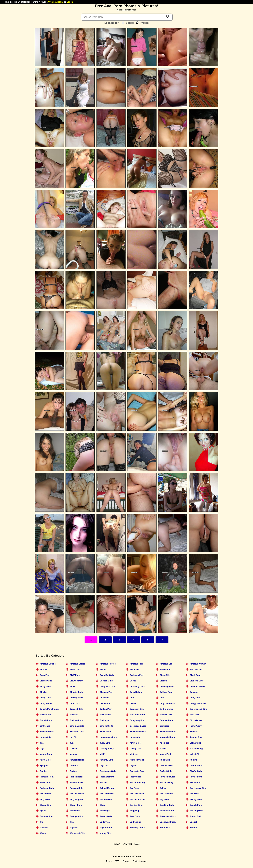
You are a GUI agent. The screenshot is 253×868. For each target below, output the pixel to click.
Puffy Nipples (76, 782)
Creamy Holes (77, 698)
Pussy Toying (166, 782)
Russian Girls (76, 788)
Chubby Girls (76, 692)
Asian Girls (75, 669)
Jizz (42, 743)
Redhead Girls (47, 788)
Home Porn (105, 732)
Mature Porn (46, 754)
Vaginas (74, 828)
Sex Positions (167, 794)
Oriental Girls (166, 765)
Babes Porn (165, 669)
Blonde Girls (46, 681)
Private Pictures (168, 777)
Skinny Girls (196, 799)
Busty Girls (45, 686)
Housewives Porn (108, 737)
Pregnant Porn (107, 777)
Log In (70, 2)
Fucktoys (104, 720)
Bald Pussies (196, 669)
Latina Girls (195, 743)
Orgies (133, 765)
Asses (103, 669)
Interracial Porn (167, 737)
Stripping (134, 811)
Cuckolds (104, 698)
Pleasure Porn (47, 777)
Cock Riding (136, 692)
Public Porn (45, 782)
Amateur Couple (48, 664)
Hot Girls (74, 737)
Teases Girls (106, 816)
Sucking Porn (196, 811)
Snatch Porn (196, 805)
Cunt (162, 698)
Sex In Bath (45, 794)
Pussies (104, 782)
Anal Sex (44, 669)
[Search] (127, 17)
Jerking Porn (196, 737)
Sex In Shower (77, 794)
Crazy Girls (45, 698)
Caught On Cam (108, 686)
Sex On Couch (137, 794)
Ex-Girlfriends (167, 709)
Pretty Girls (135, 777)
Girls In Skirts (106, 726)
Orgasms (104, 765)
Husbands (135, 737)
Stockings (105, 811)
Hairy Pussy (196, 726)
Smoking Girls (167, 805)
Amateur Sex (166, 664)
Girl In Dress (196, 720)
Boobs (133, 681)
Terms (109, 861)
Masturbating (196, 749)
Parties (73, 771)
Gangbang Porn (137, 720)
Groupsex (165, 726)
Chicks (43, 692)
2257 (117, 861)
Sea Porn (134, 788)
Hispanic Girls (77, 732)
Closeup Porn (106, 692)
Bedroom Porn (137, 675)
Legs (42, 749)
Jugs (72, 743)
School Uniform (107, 788)
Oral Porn (74, 765)
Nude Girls (165, 760)
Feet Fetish (105, 715)
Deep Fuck (105, 703)
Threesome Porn (168, 816)
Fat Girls (74, 715)
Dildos (133, 703)
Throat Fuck (196, 816)
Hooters (194, 732)
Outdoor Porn (196, 765)
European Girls (137, 709)
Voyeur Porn (106, 828)
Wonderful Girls (77, 833)
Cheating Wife (167, 686)
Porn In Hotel (76, 777)
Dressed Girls (76, 709)
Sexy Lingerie (76, 799)
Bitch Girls (165, 675)
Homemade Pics (138, 732)
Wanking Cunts (137, 828)
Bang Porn (45, 675)
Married (163, 749)
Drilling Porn (106, 709)
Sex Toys (194, 794)
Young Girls (106, 833)
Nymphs (44, 765)
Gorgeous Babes (138, 726)
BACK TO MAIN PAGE (126, 844)
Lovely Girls (136, 749)
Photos (142, 23)
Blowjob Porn (76, 681)
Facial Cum (45, 715)
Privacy (126, 861)
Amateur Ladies (77, 664)
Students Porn (167, 811)
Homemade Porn (168, 732)
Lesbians (74, 749)
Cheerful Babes (197, 686)
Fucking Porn (76, 720)
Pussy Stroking (137, 782)
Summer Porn (46, 816)
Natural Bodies (77, 760)
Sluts (102, 805)
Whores (194, 828)
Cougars (194, 692)
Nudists (194, 760)
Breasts (164, 681)
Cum (132, 698)
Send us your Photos (122, 856)
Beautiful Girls (107, 675)
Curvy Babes (46, 703)
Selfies (163, 788)
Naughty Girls (106, 760)
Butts (72, 686)
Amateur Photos (108, 664)
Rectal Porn (195, 782)
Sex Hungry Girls (198, 788)
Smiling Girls (136, 805)
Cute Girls (75, 703)
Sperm (43, 811)
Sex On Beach (107, 794)
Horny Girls (45, 737)
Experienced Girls (199, 709)
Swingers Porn (77, 816)
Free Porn (195, 715)
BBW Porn (75, 675)
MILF (102, 754)
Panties (43, 771)
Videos (128, 23)
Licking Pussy (107, 749)
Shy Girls (164, 799)
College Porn (166, 692)
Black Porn (195, 675)
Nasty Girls (45, 760)
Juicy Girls (105, 743)
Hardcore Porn (47, 732)
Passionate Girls (108, 771)
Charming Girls (137, 686)
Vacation (44, 828)
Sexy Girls (45, 799)
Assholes (134, 669)
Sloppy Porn (76, 805)
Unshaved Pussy (168, 822)
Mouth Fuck (166, 754)
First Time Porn (137, 715)
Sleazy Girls (46, 805)
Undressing (135, 822)
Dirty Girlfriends (168, 703)
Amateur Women (198, 664)
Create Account (56, 2)
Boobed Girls (106, 681)
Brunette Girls (197, 681)
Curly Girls (195, 698)
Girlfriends (45, 726)
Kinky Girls (135, 743)
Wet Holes (165, 828)
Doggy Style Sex (198, 703)
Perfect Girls (166, 771)
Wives (43, 833)
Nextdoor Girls (137, 760)
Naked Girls (195, 754)
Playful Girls (196, 771)
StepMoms (75, 811)
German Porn (166, 720)
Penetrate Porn (137, 771)
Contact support (140, 861)
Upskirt (193, 822)
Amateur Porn (137, 664)
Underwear (105, 822)
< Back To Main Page (126, 10)
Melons (73, 754)
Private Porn (196, 777)
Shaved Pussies (138, 799)
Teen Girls (135, 816)
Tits (42, 822)
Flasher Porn (166, 715)
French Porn (46, 720)
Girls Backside (77, 726)
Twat (72, 822)
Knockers (164, 743)
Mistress (134, 754)
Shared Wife (106, 799)
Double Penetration (49, 709)
